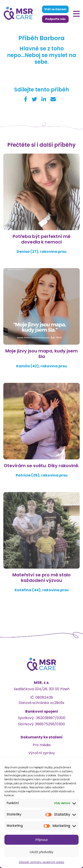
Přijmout (41, 840)
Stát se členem (55, 9)
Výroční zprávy (42, 753)
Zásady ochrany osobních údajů (41, 862)
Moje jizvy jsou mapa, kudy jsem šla (41, 354)
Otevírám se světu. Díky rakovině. (41, 466)
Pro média (42, 745)
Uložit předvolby (41, 852)
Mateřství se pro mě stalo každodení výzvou (41, 578)
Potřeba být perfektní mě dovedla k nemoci (41, 239)
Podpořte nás (55, 19)
